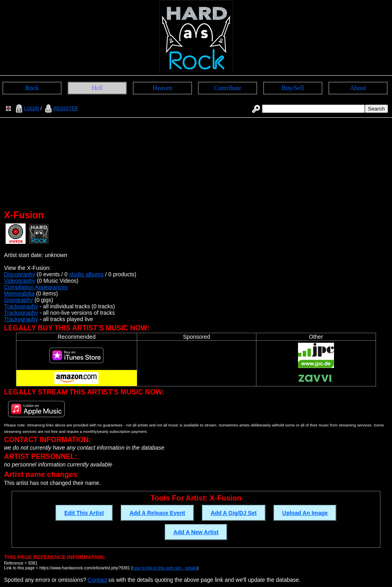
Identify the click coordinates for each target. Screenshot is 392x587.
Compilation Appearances (36, 287)
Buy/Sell (293, 88)
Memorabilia (19, 293)
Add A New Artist (196, 532)
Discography (20, 274)
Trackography (21, 306)
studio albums (86, 274)
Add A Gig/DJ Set (234, 513)
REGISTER (61, 109)
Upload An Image (305, 513)
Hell (97, 88)
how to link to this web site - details (165, 568)
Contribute (228, 88)
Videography (20, 281)
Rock (32, 88)
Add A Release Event (157, 513)
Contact (97, 580)
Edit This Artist (84, 513)
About (358, 88)
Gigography (18, 300)
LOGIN (26, 109)
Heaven (163, 88)
